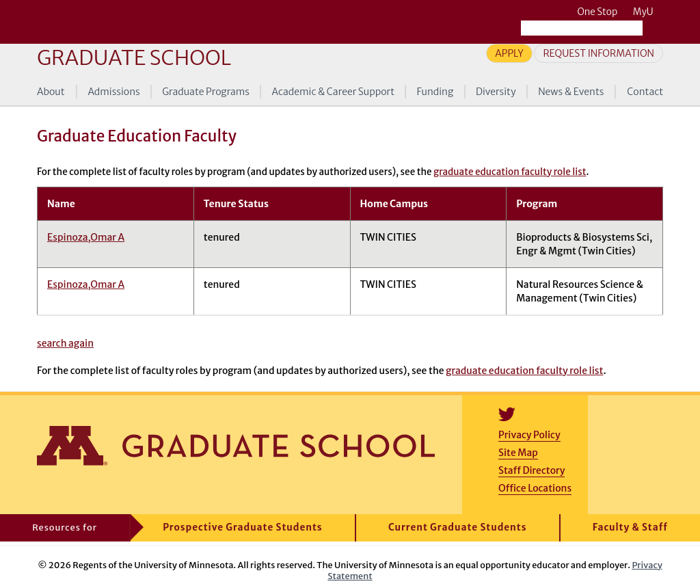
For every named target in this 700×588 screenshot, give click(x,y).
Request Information (598, 53)
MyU (648, 12)
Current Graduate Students (458, 527)
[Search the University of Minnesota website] (582, 28)
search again (65, 343)
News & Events (571, 92)
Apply (509, 53)
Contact (645, 92)
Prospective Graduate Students (242, 527)
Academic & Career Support (334, 92)
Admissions (113, 92)
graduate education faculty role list (510, 172)
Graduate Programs (206, 92)
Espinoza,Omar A (86, 237)
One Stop (597, 12)
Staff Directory (531, 470)
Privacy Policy (529, 435)
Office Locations (535, 488)
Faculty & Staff (630, 527)
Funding (435, 92)
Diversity (496, 92)
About (51, 92)
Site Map (518, 453)
